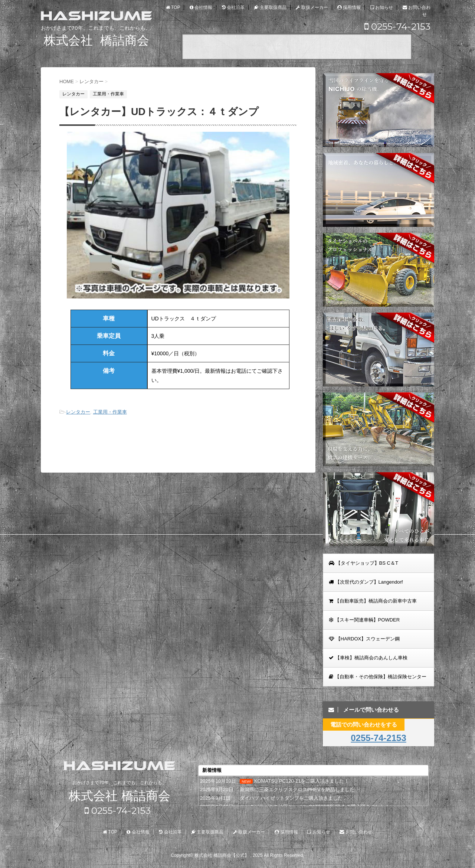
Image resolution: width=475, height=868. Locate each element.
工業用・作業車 (110, 412)
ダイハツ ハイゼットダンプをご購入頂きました (291, 798)
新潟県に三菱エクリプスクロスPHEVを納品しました (297, 789)
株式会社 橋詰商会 (119, 796)
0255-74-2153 (397, 26)
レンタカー (78, 412)
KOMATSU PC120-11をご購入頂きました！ (302, 781)
